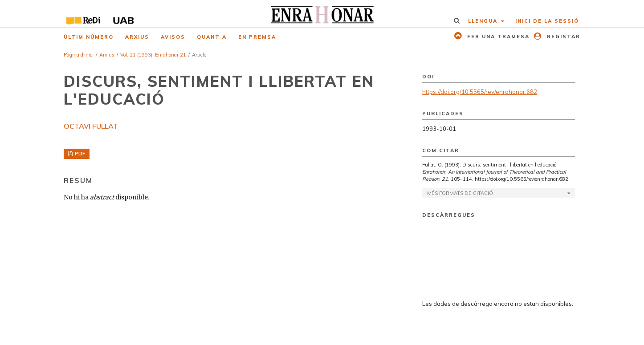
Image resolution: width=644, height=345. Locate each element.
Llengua (484, 21)
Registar (562, 37)
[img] (322, 14)
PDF (79, 154)
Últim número (89, 37)
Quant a (212, 37)
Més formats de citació (460, 193)
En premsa (257, 37)
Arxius (137, 37)
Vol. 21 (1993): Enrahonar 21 (153, 55)
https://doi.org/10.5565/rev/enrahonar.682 (480, 92)
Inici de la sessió (547, 21)
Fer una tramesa (497, 37)
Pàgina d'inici (79, 55)
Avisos (173, 37)
